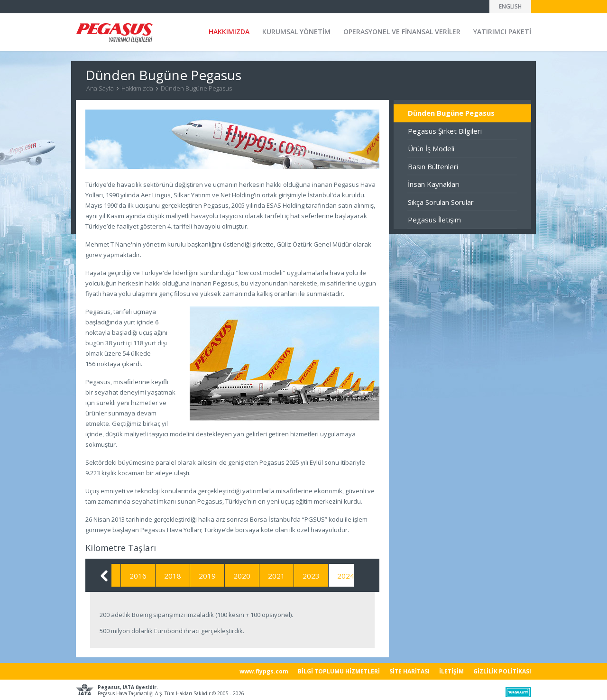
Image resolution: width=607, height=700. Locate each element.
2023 (326, 576)
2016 (153, 576)
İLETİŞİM (451, 671)
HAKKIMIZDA (229, 32)
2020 (257, 576)
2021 (291, 576)
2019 (222, 576)
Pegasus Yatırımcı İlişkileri (114, 33)
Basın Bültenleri (433, 166)
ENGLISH (510, 6)
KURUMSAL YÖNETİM (296, 32)
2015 (118, 576)
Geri (104, 576)
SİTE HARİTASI (409, 671)
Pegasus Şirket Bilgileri (445, 131)
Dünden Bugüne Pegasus (196, 88)
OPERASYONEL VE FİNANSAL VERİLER (402, 32)
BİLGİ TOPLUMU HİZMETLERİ (339, 671)
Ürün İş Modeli (431, 148)
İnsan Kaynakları (434, 184)
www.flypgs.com (264, 671)
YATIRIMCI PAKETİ (502, 32)
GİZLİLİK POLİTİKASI (502, 671)
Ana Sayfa (100, 88)
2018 (187, 576)
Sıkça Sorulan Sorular (441, 202)
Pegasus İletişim (434, 220)
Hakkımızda (137, 88)
